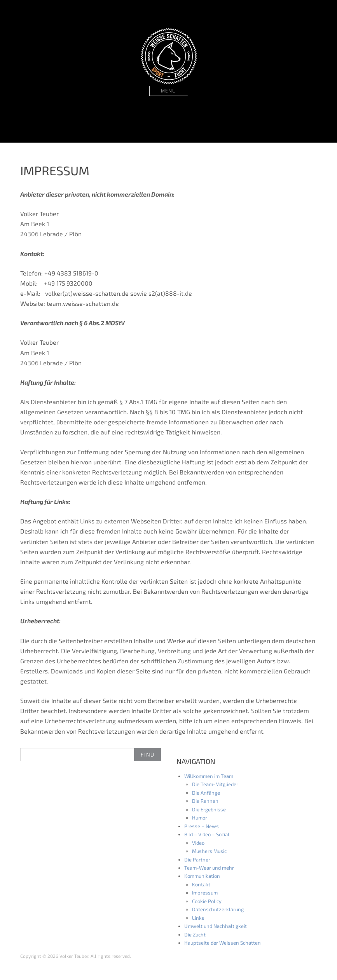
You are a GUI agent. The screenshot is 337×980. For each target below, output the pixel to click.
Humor (200, 818)
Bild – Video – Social (207, 834)
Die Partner (197, 860)
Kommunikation (202, 876)
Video (198, 843)
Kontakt (201, 884)
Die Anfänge (206, 793)
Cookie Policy (207, 901)
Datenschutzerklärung (218, 909)
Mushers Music (209, 851)
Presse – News (202, 826)
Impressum (205, 893)
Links (198, 918)
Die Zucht (195, 935)
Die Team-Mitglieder (215, 784)
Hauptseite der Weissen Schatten (223, 943)
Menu (168, 91)
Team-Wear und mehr (209, 868)
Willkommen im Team (209, 776)
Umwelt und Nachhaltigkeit (216, 926)
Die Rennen (205, 801)
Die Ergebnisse (209, 809)
